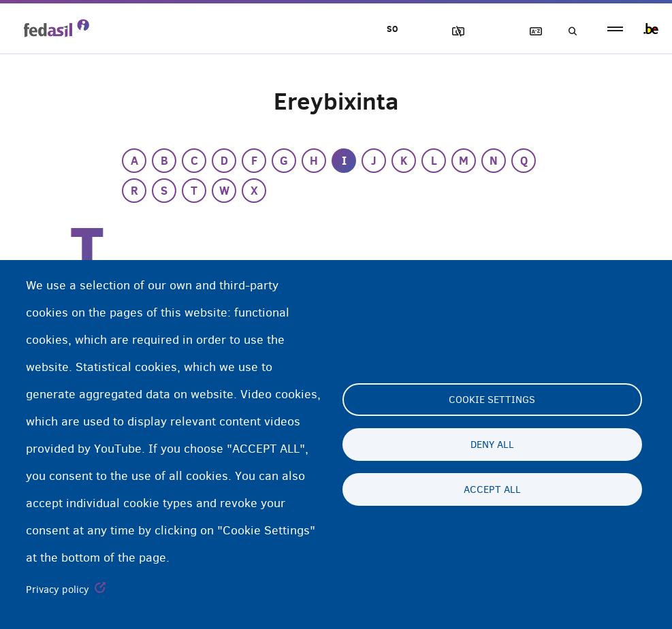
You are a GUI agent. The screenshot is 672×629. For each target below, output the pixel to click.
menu (615, 29)
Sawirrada (452, 32)
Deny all (492, 445)
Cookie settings (492, 400)
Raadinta (569, 32)
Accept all (492, 489)
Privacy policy (58, 590)
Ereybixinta (530, 32)
